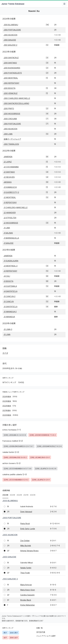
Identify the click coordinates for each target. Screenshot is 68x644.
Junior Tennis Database (13, 4)
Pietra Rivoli (25, 524)
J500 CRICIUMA (10, 119)
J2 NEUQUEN (9, 177)
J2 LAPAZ (8, 162)
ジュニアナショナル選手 (46, 636)
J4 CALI (7, 276)
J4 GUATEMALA (10, 286)
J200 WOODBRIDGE (12, 114)
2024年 (5, 495)
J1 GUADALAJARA (11, 261)
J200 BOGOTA (9, 88)
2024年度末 (7, 397)
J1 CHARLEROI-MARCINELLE (16, 208)
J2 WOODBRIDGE (11, 223)
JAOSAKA (8, 182)
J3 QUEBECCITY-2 (11, 192)
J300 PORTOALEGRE (12, 30)
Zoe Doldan (25, 541)
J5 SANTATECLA (10, 307)
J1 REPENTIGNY (10, 203)
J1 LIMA (7, 228)
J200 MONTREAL (11, 78)
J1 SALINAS (8, 233)
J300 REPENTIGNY (11, 83)
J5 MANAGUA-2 (10, 312)
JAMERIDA (8, 157)
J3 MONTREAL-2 (11, 266)
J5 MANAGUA (9, 317)
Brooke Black (26, 600)
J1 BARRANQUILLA (11, 238)
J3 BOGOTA (8, 281)
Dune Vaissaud (26, 512)
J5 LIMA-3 (8, 329)
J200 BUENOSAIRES (12, 68)
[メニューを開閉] (64, 4)
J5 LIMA (7, 335)
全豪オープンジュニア (12, 139)
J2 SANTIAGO (9, 172)
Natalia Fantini (26, 568)
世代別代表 (41, 632)
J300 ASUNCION (10, 35)
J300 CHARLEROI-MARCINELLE (17, 98)
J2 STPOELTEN (10, 218)
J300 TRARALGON (11, 144)
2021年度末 (7, 410)
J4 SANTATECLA (10, 291)
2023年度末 (7, 401)
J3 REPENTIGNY (10, 271)
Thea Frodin (25, 573)
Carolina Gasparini (27, 595)
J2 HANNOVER (10, 213)
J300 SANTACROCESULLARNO (16, 103)
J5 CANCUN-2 (9, 296)
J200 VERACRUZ (11, 93)
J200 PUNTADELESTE (13, 73)
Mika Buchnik (26, 546)
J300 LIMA (8, 134)
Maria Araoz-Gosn (28, 590)
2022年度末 (7, 406)
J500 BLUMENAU (11, 25)
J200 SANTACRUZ (11, 58)
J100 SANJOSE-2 (10, 45)
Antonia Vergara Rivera (29, 551)
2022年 (19, 495)
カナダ (5, 353)
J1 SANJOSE (8, 243)
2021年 (26, 495)
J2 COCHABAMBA (11, 167)
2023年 (13, 495)
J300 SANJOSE (10, 40)
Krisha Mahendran (27, 605)
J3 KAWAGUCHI (10, 187)
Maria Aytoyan (26, 585)
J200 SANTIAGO (10, 63)
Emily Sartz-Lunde (28, 529)
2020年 (33, 495)
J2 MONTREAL (10, 197)
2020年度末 (7, 415)
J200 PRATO (9, 109)
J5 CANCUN (9, 302)
